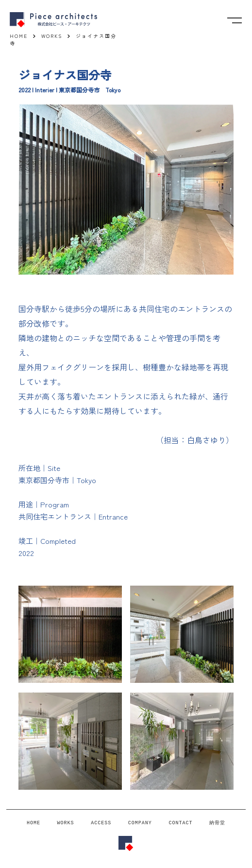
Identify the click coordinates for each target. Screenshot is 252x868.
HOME (34, 823)
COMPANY (140, 823)
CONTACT (180, 823)
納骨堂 (217, 823)
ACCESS (101, 823)
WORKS (66, 823)
